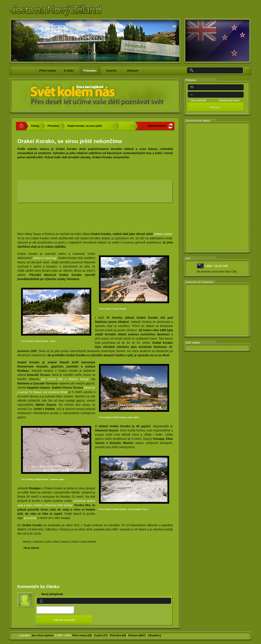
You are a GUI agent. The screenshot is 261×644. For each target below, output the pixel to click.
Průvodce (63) (118, 637)
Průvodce (53, 126)
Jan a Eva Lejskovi (42, 637)
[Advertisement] (80, 193)
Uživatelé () (154, 637)
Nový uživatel (199, 100)
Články (35, 126)
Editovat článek (157, 126)
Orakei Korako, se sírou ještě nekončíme (85, 127)
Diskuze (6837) (137, 637)
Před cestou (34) (82, 637)
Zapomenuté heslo (229, 100)
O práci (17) (101, 637)
